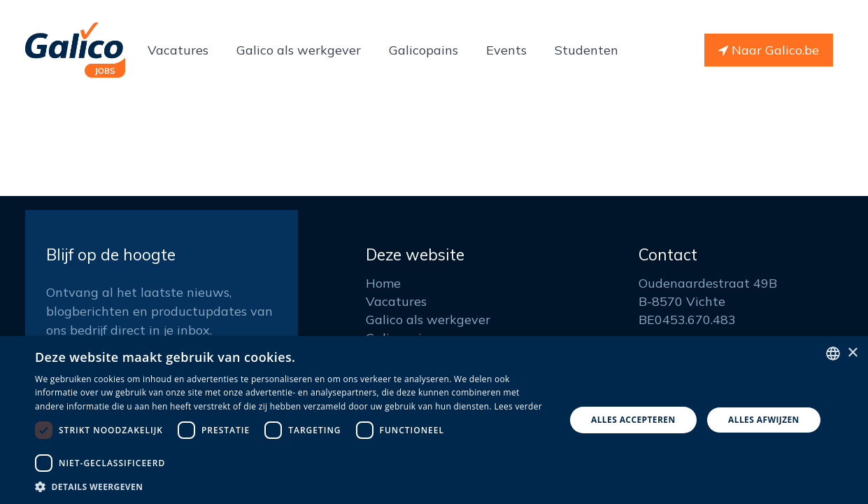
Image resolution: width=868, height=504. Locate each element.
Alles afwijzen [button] (764, 420)
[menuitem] (178, 50)
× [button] (852, 353)
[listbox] (833, 353)
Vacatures (396, 301)
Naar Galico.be (769, 50)
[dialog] (434, 420)
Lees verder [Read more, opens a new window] (518, 406)
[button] (292, 486)
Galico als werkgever (428, 320)
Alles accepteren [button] (633, 420)
